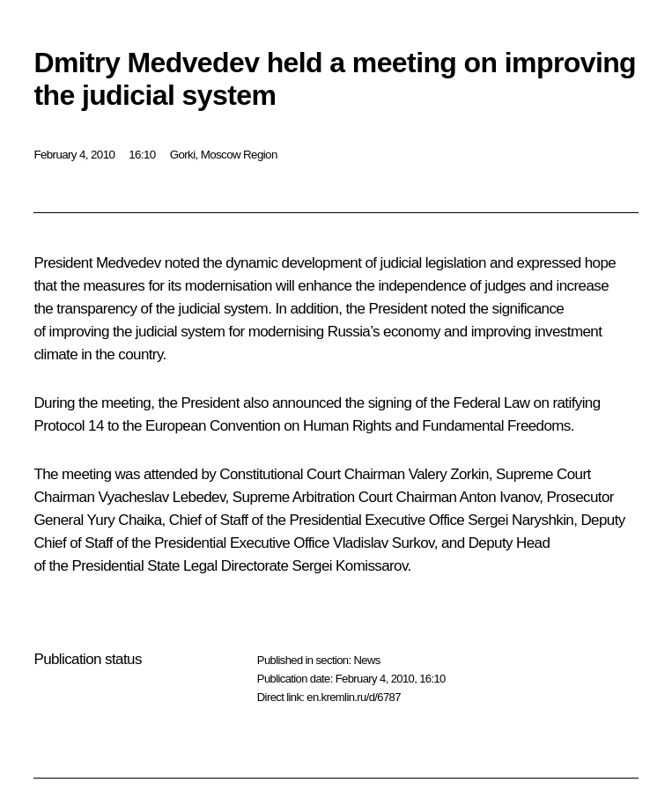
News (366, 660)
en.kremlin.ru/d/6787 (354, 697)
